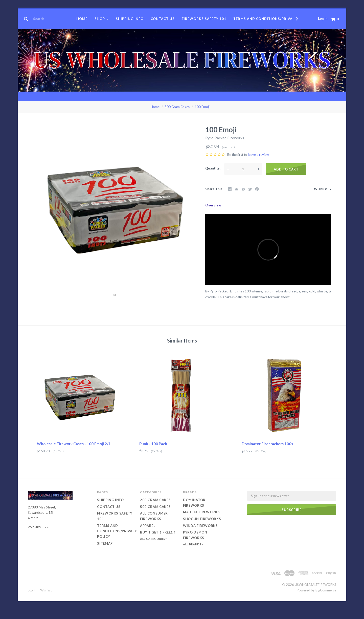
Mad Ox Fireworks (201, 512)
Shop (100, 19)
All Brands (192, 544)
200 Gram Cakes (155, 500)
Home (82, 19)
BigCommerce (326, 590)
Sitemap (105, 543)
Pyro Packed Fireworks (225, 138)
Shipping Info (130, 19)
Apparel (148, 526)
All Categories (153, 539)
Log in (323, 18)
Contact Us (163, 19)
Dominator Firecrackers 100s (267, 444)
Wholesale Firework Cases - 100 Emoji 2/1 (74, 444)
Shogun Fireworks (202, 519)
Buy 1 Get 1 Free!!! (157, 532)
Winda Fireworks (200, 526)
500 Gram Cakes (177, 107)
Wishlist (321, 189)
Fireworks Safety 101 (204, 19)
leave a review (258, 155)
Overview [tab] (213, 205)
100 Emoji (202, 107)
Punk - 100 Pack (153, 444)
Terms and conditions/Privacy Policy (272, 19)
